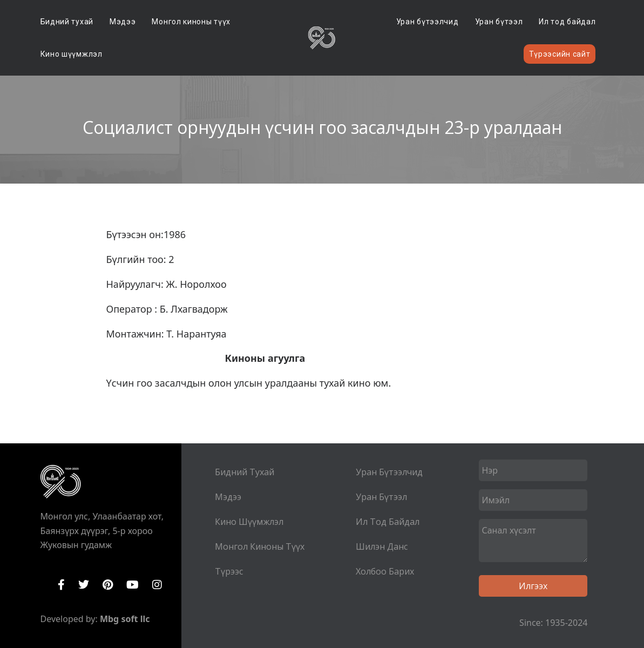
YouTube (133, 585)
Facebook (61, 585)
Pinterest (108, 585)
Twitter (84, 585)
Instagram (157, 585)
